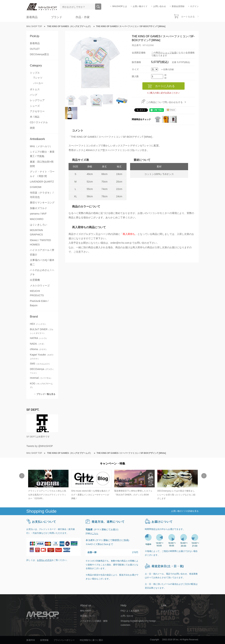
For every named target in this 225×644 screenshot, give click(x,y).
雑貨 (32, 128)
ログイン (194, 6)
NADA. (38, 344)
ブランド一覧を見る (46, 394)
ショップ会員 (169, 53)
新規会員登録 (178, 6)
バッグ (34, 95)
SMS (40, 364)
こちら (95, 533)
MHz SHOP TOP (34, 26)
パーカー (38, 83)
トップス (35, 73)
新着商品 (32, 17)
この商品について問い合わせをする (164, 102)
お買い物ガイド (140, 6)
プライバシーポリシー (64, 640)
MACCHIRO (37, 219)
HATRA (39, 338)
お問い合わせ (160, 6)
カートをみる (188, 17)
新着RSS (31, 640)
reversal (41, 378)
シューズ (35, 106)
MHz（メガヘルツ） (41, 146)
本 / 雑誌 (35, 117)
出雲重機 (35, 280)
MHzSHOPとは (120, 6)
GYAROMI (36, 187)
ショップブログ (168, 611)
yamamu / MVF (38, 214)
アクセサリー (37, 111)
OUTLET (35, 49)
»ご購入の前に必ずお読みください (164, 93)
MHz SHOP (86, 611)
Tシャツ (38, 78)
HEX (38, 324)
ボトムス (35, 89)
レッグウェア (37, 100)
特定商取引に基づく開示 (91, 640)
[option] (48, 485)
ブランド (57, 17)
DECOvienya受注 (39, 54)
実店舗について (88, 616)
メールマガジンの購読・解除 (94, 621)
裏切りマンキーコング (42, 203)
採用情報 (44, 640)
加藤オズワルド (38, 208)
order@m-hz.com (120, 243)
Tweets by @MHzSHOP (40, 446)
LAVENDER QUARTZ (42, 182)
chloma (39, 349)
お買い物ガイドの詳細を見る (185, 511)
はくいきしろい (38, 225)
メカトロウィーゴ (40, 286)
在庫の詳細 (168, 69)
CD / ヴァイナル (39, 122)
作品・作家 (83, 17)
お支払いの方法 (44, 560)
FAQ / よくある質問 (130, 611)
